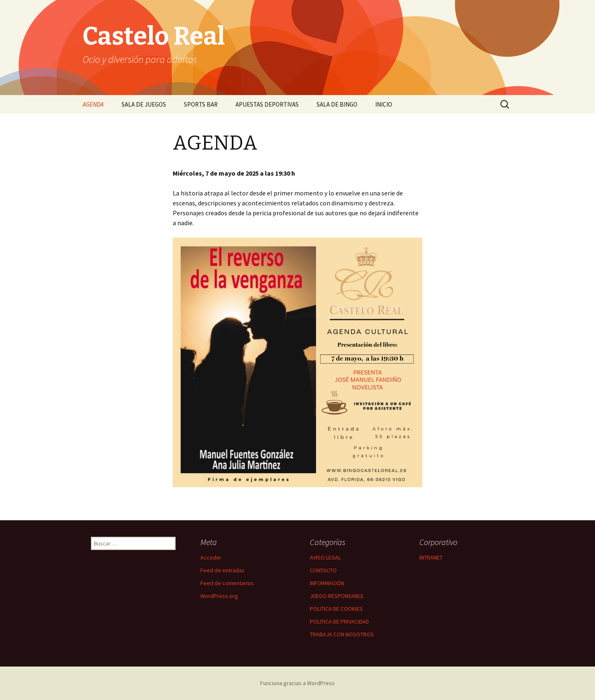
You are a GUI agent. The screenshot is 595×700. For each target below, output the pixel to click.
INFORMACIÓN (327, 583)
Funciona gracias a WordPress (297, 683)
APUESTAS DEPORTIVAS (267, 104)
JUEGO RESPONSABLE (337, 596)
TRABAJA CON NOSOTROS (342, 634)
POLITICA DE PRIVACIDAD (339, 621)
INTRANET (431, 557)
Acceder (211, 557)
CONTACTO (323, 570)
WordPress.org (219, 596)
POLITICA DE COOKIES (336, 609)
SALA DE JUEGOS (144, 104)
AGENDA (93, 104)
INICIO (384, 104)
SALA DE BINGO (337, 104)
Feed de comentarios (227, 583)
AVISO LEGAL (325, 557)
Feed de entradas (223, 570)
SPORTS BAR (201, 104)
